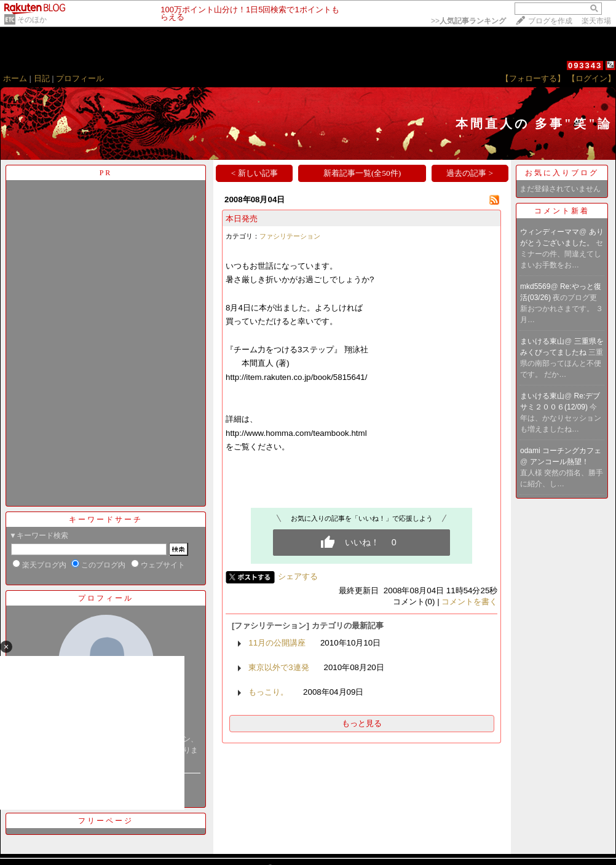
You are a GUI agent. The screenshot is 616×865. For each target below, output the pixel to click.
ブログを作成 (550, 21)
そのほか (32, 20)
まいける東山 (542, 341)
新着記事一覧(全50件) (362, 173)
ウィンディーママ (550, 232)
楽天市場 (596, 21)
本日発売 (242, 219)
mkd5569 (535, 286)
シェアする (298, 576)
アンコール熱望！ (560, 462)
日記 (42, 78)
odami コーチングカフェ (561, 451)
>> (468, 21)
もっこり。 (268, 692)
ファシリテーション (290, 236)
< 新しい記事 (255, 173)
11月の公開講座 (277, 643)
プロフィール (80, 78)
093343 (585, 65)
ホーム (15, 78)
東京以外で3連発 (278, 667)
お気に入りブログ (562, 173)
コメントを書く (469, 602)
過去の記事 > (470, 173)
